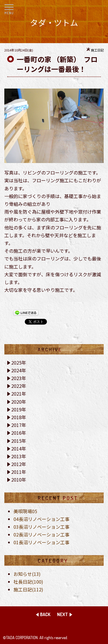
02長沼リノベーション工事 (41, 534)
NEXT (62, 614)
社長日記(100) (28, 582)
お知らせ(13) (27, 574)
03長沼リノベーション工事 (41, 527)
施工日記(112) (28, 589)
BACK (45, 614)
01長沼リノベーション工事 (41, 542)
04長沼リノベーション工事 (41, 519)
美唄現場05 (25, 511)
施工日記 (97, 50)
